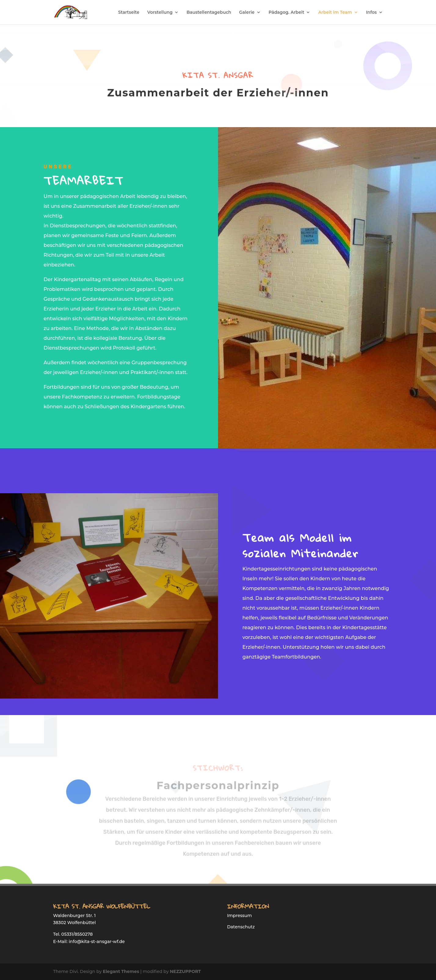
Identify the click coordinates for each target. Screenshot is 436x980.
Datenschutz (241, 927)
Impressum (240, 916)
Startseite (129, 13)
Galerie (247, 13)
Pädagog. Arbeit (286, 13)
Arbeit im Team (335, 13)
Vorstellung (160, 13)
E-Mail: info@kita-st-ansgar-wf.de (89, 941)
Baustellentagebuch (209, 13)
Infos (371, 13)
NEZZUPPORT (185, 971)
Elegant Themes (121, 971)
